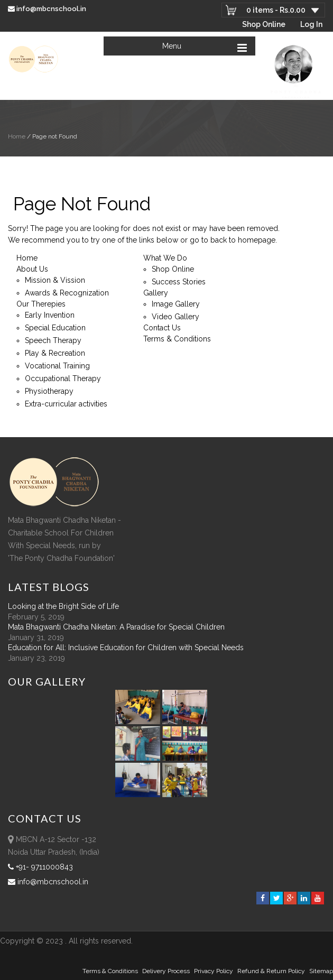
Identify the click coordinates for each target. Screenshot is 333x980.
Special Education (55, 328)
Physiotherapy (49, 391)
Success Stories (179, 282)
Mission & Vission (55, 280)
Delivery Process (166, 971)
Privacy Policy (214, 971)
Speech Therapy (53, 340)
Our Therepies (41, 304)
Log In (311, 24)
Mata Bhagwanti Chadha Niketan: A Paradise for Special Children (116, 627)
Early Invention (50, 315)
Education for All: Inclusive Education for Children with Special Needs (126, 648)
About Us (32, 269)
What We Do (165, 258)
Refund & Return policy (271, 971)
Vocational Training (57, 366)
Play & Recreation (55, 353)
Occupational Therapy (63, 378)
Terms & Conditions (177, 339)
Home (17, 136)
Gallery (156, 293)
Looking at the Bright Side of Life (63, 606)
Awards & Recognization (67, 293)
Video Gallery (175, 317)
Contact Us (162, 328)
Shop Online (264, 24)
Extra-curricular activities (66, 404)
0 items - (276, 10)
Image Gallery (176, 304)
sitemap (321, 971)
